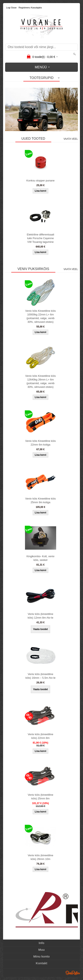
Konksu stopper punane (40, 181)
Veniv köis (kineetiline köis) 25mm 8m (40, 797)
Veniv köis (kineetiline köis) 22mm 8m (40, 736)
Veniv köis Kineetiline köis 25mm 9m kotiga (40, 500)
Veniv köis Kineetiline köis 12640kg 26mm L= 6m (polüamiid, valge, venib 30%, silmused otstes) (40, 381)
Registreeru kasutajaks (30, 8)
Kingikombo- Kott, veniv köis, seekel (40, 558)
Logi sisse (11, 8)
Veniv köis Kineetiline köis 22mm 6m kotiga (40, 443)
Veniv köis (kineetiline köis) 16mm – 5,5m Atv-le (40, 676)
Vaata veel (71, 139)
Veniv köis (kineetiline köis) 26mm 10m (40, 857)
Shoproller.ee (73, 973)
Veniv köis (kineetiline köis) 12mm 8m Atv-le (40, 616)
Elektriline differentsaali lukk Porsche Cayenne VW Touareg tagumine (40, 238)
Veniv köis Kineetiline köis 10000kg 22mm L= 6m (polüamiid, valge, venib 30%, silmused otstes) (40, 316)
